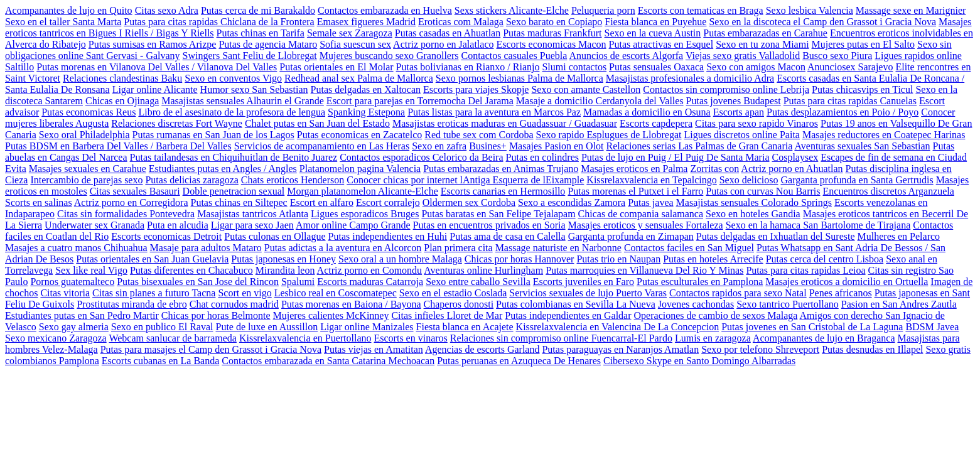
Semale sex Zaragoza (350, 33)
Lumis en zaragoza (713, 338)
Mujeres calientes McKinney (331, 315)
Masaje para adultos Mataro (206, 248)
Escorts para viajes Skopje (476, 89)
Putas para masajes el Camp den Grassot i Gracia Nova (211, 349)
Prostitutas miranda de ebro (132, 304)
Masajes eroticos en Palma (634, 169)
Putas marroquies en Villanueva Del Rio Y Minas (644, 270)
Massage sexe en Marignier (911, 10)
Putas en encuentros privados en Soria (489, 225)
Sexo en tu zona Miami (762, 44)
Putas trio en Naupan (618, 259)
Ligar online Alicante (155, 89)
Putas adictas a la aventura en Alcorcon (343, 248)
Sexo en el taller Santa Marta (63, 22)
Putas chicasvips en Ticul (862, 89)
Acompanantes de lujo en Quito (69, 10)
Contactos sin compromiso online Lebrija (726, 89)
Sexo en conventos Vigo (233, 78)
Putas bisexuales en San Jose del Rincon (198, 282)
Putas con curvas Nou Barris (763, 191)
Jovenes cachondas (696, 304)
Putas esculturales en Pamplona (700, 282)
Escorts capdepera (656, 123)
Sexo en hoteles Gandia (753, 214)
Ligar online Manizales (367, 327)
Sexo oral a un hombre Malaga (400, 259)
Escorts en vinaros (411, 338)
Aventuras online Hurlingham (483, 270)
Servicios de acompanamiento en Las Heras (322, 146)
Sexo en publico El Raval (162, 327)
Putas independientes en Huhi (388, 236)
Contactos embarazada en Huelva (385, 10)
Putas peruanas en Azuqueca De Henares (519, 361)
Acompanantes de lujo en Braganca (824, 338)
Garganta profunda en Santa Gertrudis (857, 180)
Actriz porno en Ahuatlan (792, 169)
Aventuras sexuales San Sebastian (862, 146)
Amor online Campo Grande (353, 225)
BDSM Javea (932, 327)
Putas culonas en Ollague (275, 236)
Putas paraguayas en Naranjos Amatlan (620, 349)
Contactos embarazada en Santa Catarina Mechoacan (328, 361)
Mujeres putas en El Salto (863, 44)
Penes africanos (841, 293)
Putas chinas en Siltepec (239, 202)
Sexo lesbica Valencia (810, 10)
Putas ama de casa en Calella (507, 236)
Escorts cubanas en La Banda (160, 361)
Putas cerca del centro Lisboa (825, 259)
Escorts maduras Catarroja (370, 282)
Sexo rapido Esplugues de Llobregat (609, 135)
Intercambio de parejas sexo (86, 180)
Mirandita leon (285, 270)
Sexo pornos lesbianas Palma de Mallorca (520, 78)
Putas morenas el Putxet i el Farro (635, 191)
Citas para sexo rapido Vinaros (757, 123)
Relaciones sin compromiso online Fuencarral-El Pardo (561, 338)
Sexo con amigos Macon (756, 67)
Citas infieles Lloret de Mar (447, 315)
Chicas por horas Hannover (520, 259)
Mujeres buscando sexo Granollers (389, 56)
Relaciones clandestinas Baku (122, 78)
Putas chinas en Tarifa (261, 33)
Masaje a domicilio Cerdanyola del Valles (600, 101)
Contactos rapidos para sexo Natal (738, 293)
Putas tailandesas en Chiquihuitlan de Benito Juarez (234, 157)
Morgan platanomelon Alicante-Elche (363, 191)
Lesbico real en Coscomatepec (336, 293)
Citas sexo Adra (167, 10)
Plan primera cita (458, 248)
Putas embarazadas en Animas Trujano (501, 169)
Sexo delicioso (749, 180)
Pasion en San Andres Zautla (899, 304)
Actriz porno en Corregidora (131, 202)
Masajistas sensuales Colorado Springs (754, 202)
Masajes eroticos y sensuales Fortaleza (646, 225)
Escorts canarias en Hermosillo (503, 191)
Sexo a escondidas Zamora (572, 202)
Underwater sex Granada (94, 225)
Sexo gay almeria (74, 327)
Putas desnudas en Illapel (872, 349)
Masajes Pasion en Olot (557, 146)
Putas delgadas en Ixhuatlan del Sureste (776, 236)
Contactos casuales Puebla (514, 56)
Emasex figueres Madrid (366, 22)
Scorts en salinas (39, 202)
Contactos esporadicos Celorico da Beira (421, 157)
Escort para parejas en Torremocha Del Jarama (420, 101)
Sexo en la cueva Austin (653, 33)
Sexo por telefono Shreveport (760, 349)
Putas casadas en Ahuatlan (448, 33)
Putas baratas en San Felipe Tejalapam (498, 214)
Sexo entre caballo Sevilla (478, 282)
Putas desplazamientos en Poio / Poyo (843, 112)
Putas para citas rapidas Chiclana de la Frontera (219, 22)
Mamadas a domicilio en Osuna (647, 112)
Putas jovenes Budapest (734, 101)
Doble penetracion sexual (234, 191)
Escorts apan (739, 112)
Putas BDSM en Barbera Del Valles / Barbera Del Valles (118, 146)
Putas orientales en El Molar (336, 67)
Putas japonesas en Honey (283, 259)
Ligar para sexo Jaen (252, 225)
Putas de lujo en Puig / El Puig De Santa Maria (676, 157)
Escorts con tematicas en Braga (701, 10)
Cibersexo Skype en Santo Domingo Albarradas (699, 361)
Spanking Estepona (366, 112)
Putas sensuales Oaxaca (656, 67)
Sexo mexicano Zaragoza (56, 338)
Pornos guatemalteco (72, 282)
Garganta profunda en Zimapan (631, 236)
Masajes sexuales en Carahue (88, 169)
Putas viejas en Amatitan (374, 349)
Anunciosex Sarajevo (850, 67)
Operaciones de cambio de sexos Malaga (716, 315)
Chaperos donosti (459, 304)
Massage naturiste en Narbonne (558, 248)
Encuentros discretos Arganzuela (889, 191)
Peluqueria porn (603, 10)
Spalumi (298, 282)
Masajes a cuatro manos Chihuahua (76, 248)
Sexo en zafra (439, 146)
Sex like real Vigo (91, 270)
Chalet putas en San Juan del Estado (317, 123)
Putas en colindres (542, 157)
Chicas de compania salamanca (641, 214)
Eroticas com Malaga (461, 22)
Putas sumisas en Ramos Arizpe (153, 44)
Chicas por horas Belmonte (216, 315)
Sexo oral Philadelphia (84, 135)
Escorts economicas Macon (551, 44)
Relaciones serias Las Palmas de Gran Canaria (700, 146)
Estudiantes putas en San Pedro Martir (82, 315)
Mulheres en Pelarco (899, 236)
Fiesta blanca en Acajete (465, 327)
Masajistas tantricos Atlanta (253, 214)
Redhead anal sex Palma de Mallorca (359, 78)
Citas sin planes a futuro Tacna (154, 293)
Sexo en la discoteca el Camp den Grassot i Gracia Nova (822, 22)
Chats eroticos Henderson (293, 180)
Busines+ (488, 146)
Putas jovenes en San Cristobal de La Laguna (812, 327)
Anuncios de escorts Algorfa (626, 56)
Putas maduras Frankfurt (552, 33)
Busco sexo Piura (837, 56)
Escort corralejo (388, 202)
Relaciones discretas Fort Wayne (177, 123)
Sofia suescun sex (355, 44)
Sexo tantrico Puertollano (788, 304)
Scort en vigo (245, 293)
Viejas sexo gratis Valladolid (743, 56)
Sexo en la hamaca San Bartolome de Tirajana (818, 225)
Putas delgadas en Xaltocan (366, 89)
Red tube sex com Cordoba (479, 135)
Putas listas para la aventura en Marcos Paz (494, 112)
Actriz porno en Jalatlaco (443, 44)
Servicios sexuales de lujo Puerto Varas (588, 293)
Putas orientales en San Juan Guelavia (152, 259)
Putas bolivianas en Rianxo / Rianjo (468, 67)
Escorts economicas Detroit (166, 236)
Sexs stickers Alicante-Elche (512, 10)
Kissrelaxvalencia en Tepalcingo (651, 180)
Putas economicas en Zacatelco (359, 135)
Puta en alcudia (178, 225)
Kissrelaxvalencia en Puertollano (305, 338)
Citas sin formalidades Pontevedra (126, 214)
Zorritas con (714, 169)
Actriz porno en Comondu (370, 270)
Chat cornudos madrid (234, 304)
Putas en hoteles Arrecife (713, 259)
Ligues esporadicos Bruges (365, 214)
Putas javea (650, 202)
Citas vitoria (65, 293)
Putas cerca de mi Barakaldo (258, 10)
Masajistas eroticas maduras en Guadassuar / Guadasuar (505, 123)
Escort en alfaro (322, 202)
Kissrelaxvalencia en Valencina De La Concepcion (618, 327)
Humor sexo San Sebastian (254, 89)
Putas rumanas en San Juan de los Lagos (213, 135)
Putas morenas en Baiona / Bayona (351, 304)
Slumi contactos (574, 67)
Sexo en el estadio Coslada (453, 293)
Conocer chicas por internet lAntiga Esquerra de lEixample (465, 180)
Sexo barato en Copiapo (554, 22)
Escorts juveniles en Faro (584, 282)
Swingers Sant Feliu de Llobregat (250, 56)
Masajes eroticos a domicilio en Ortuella (847, 282)
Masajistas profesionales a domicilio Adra (690, 78)
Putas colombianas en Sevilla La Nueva (576, 304)
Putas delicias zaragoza (191, 180)
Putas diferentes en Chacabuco (191, 270)
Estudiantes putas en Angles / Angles (223, 169)
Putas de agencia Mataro (268, 44)
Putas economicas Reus (89, 112)
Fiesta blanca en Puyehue (655, 22)
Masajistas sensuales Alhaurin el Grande (243, 101)
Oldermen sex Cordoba (469, 202)
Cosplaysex (795, 157)
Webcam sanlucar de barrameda (172, 338)
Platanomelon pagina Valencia (360, 169)
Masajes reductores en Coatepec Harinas (884, 135)
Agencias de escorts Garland (482, 349)
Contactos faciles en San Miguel (689, 248)
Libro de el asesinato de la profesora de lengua (232, 112)
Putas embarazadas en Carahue (765, 33)
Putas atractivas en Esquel (661, 44)
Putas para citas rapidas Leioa (805, 270)
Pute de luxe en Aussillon (267, 327)
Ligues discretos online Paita (742, 135)
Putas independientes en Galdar (568, 315)
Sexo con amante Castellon (586, 89)
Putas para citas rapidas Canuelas (850, 101)
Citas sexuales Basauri (135, 191)
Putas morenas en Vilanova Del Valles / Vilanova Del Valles (157, 67)
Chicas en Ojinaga (122, 101)
